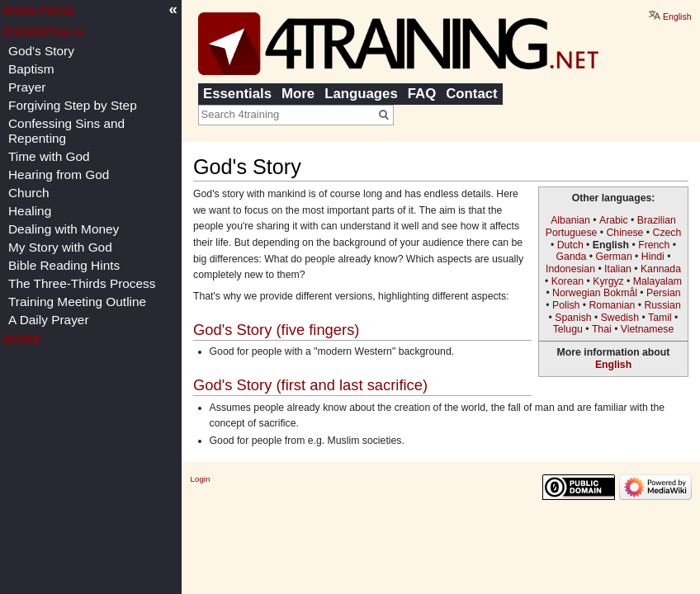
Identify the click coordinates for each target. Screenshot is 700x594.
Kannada (661, 269)
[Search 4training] (286, 114)
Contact (471, 94)
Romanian (612, 305)
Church (29, 193)
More (298, 94)
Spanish (573, 318)
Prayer (27, 87)
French (654, 245)
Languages (361, 94)
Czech (667, 233)
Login (201, 479)
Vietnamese (647, 329)
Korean (568, 281)
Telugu (568, 329)
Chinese (624, 233)
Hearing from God (59, 174)
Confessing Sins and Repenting (66, 131)
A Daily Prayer (49, 320)
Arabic (614, 220)
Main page (39, 10)
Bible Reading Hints (64, 265)
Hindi (653, 257)
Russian (662, 305)
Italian (618, 269)
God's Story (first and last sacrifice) (310, 385)
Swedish (620, 318)
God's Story (41, 51)
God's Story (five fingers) (276, 330)
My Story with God (60, 247)
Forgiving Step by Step (73, 105)
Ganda (572, 257)
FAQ (422, 94)
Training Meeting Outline (77, 302)
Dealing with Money (64, 229)
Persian (664, 293)
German (613, 257)
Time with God (49, 156)
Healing (30, 211)
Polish (566, 305)
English (613, 365)
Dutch (570, 245)
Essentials (237, 94)
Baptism (31, 69)
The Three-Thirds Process (82, 283)
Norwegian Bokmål (595, 293)
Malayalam (657, 281)
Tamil (660, 318)
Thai (602, 329)
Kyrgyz (608, 281)
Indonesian (570, 269)
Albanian (570, 220)
